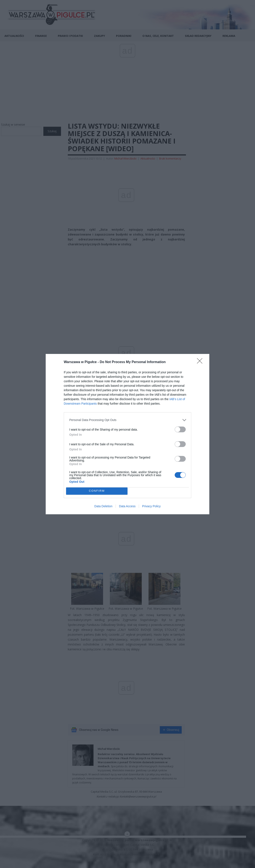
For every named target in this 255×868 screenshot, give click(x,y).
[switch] (180, 429)
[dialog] (127, 434)
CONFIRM (97, 491)
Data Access (127, 506)
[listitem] (127, 420)
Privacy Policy (151, 506)
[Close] (201, 362)
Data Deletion (103, 506)
